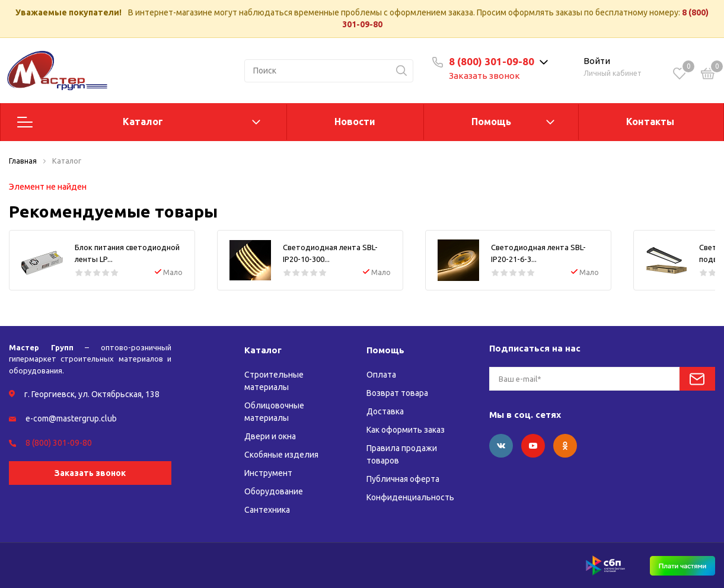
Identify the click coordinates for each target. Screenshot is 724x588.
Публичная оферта (403, 479)
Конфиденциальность (410, 497)
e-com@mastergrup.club (71, 418)
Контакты (650, 122)
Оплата (381, 375)
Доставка (385, 411)
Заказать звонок (484, 76)
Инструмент (268, 473)
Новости (355, 122)
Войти (597, 61)
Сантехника (267, 510)
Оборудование (274, 491)
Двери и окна (270, 436)
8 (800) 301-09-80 (492, 61)
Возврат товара (397, 393)
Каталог (143, 122)
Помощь (491, 122)
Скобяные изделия (281, 455)
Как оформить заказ (406, 430)
